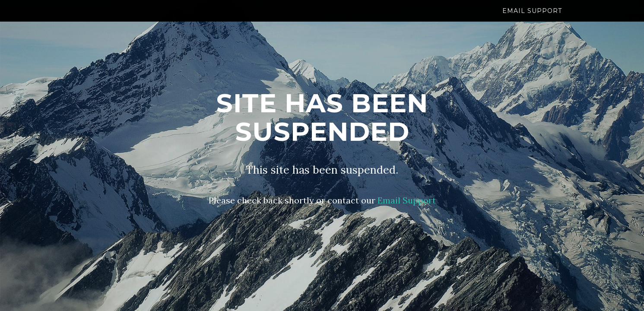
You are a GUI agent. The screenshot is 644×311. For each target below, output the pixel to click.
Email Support (532, 19)
